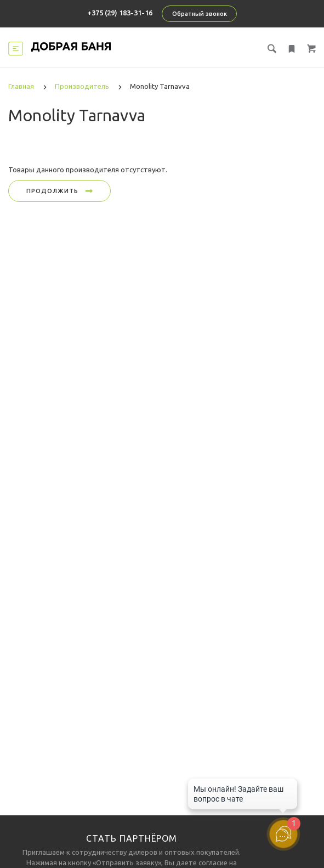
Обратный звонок (200, 14)
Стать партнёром (132, 838)
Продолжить (59, 191)
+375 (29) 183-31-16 (120, 13)
